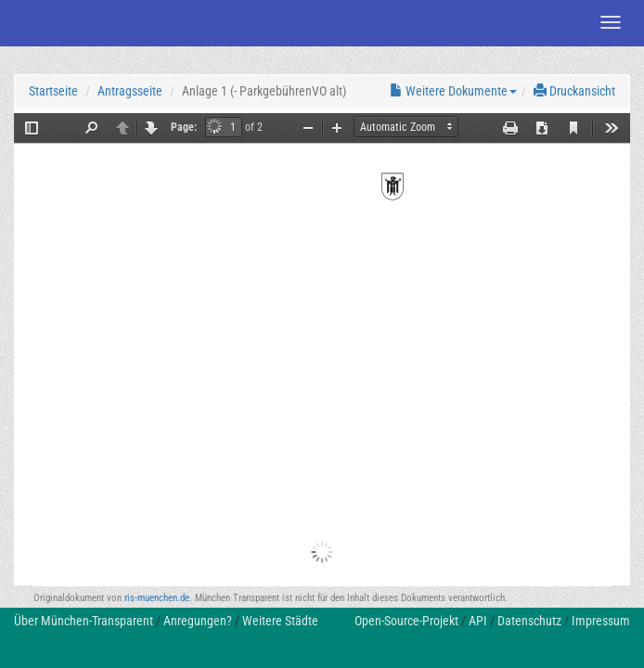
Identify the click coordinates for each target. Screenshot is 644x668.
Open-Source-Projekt (406, 621)
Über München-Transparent (84, 621)
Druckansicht (574, 91)
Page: (184, 127)
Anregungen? (198, 621)
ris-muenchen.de (157, 598)
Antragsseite (130, 91)
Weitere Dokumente (453, 91)
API (478, 621)
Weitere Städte (280, 621)
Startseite (53, 91)
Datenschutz (529, 621)
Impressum (601, 621)
